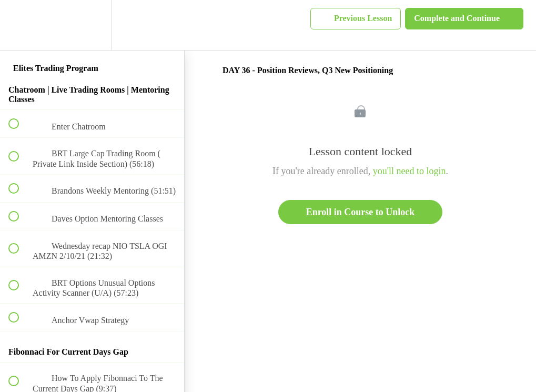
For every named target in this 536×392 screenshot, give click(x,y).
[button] (19, 25)
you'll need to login (409, 171)
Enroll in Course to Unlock (361, 212)
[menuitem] (92, 25)
